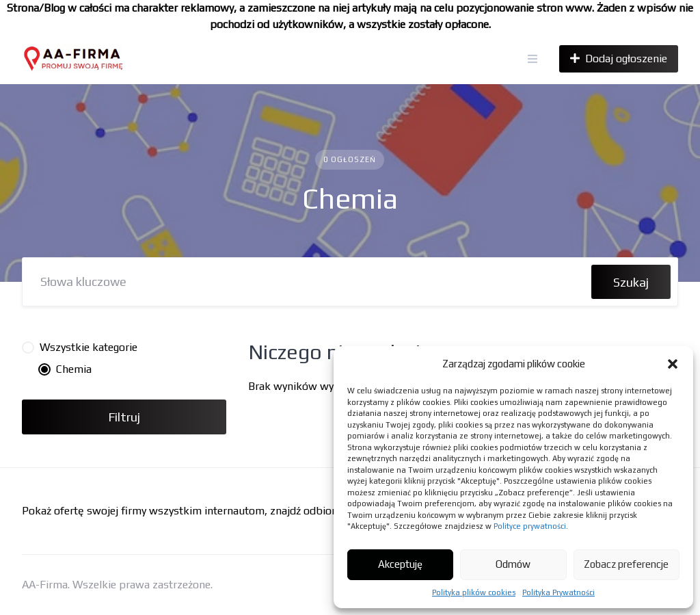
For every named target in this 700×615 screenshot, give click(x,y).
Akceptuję (400, 564)
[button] (673, 364)
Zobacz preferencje (626, 564)
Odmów (513, 564)
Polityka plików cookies (474, 592)
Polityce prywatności (530, 526)
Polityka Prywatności (558, 592)
